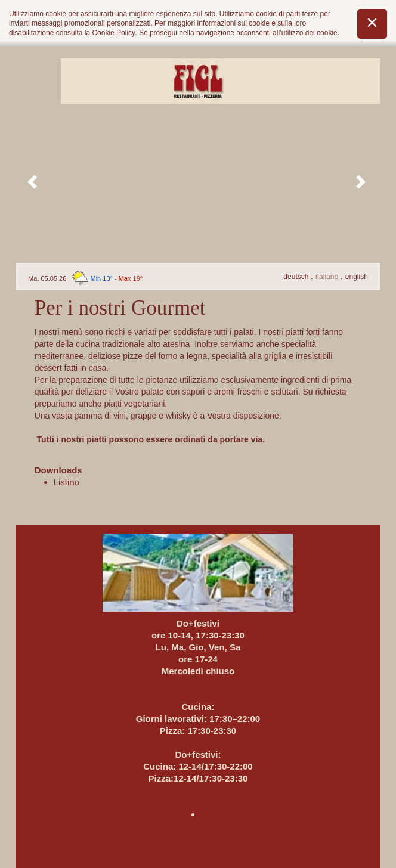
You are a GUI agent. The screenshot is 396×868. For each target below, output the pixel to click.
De (297, 277)
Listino (66, 482)
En (357, 277)
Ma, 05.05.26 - (85, 278)
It (328, 277)
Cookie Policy (113, 33)
